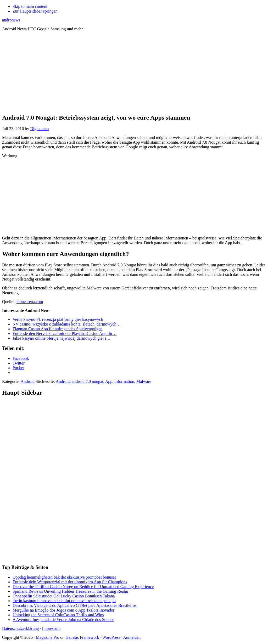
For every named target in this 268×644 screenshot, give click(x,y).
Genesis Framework (82, 637)
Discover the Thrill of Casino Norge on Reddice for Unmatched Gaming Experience (83, 587)
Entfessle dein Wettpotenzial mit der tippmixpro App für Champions (70, 582)
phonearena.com (29, 302)
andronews (11, 20)
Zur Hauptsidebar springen (35, 11)
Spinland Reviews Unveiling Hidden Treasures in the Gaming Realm (70, 591)
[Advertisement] (134, 72)
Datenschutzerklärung (20, 628)
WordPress (111, 637)
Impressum (51, 628)
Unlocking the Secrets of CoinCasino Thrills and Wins (58, 615)
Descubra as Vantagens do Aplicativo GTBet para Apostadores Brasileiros (74, 605)
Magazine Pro (48, 637)
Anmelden (132, 637)
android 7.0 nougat (87, 381)
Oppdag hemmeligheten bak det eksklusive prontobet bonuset (64, 577)
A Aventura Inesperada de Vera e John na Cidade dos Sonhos (63, 620)
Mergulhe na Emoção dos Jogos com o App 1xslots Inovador (63, 610)
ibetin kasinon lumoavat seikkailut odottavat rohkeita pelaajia (64, 601)
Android (28, 381)
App (109, 381)
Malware (144, 381)
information (124, 381)
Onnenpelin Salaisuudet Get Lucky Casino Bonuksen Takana (64, 596)
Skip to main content (30, 6)
